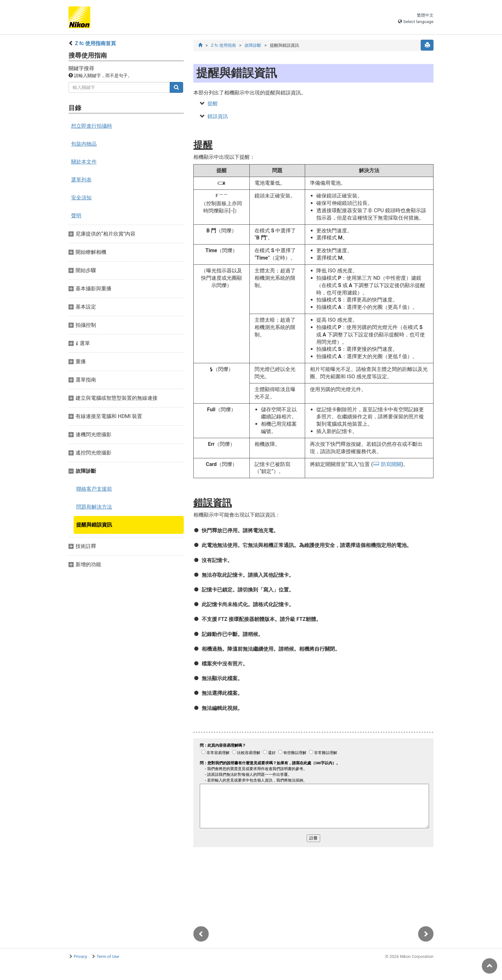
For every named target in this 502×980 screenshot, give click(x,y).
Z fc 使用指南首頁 (95, 43)
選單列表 (81, 180)
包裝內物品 (84, 144)
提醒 (213, 104)
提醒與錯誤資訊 (94, 525)
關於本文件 (84, 162)
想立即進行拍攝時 (92, 126)
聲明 (76, 216)
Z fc (223, 45)
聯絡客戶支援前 (94, 489)
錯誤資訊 (218, 116)
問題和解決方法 (94, 507)
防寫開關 (391, 464)
